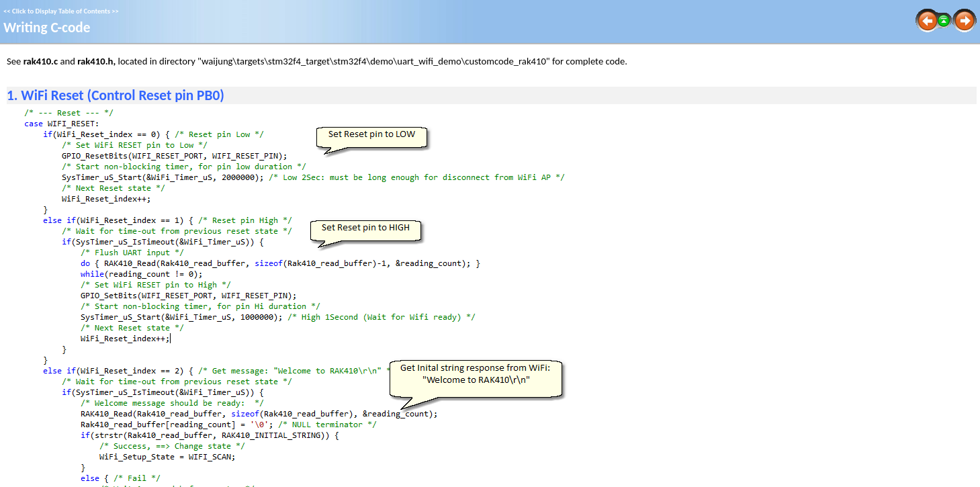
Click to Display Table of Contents (61, 11)
